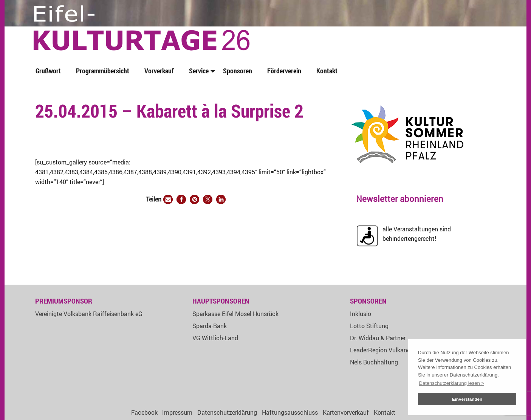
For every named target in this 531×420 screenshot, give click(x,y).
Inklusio (361, 314)
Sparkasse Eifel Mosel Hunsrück (235, 314)
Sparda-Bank (210, 326)
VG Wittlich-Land (215, 338)
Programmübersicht (103, 71)
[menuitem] (50, 71)
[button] (168, 199)
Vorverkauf (159, 71)
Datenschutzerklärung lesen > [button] (452, 383)
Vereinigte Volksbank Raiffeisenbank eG (89, 314)
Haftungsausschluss (290, 412)
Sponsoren (238, 71)
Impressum (177, 412)
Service (199, 71)
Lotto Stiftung (369, 326)
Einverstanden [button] (467, 399)
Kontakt (327, 71)
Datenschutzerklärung (227, 412)
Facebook (144, 412)
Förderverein (284, 71)
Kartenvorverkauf (346, 412)
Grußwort (48, 71)
